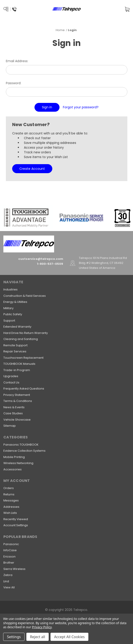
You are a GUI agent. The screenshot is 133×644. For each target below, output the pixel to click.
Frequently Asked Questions (24, 389)
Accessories (13, 469)
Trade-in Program (17, 370)
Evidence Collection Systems (24, 451)
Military (8, 308)
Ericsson (9, 557)
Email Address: (17, 61)
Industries (10, 289)
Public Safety (13, 314)
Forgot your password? (81, 107)
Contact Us (11, 382)
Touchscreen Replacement (23, 358)
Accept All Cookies (69, 637)
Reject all (38, 637)
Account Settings (16, 525)
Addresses (11, 507)
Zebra (8, 575)
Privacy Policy (42, 627)
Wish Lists (10, 513)
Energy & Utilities (15, 302)
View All (9, 587)
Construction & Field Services (25, 296)
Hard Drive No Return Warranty (26, 333)
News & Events (14, 407)
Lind (6, 581)
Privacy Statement (17, 395)
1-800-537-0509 (50, 264)
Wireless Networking (18, 463)
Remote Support (15, 345)
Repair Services (15, 351)
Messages (11, 500)
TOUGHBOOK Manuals (19, 364)
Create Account (32, 169)
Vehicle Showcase (17, 420)
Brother (9, 563)
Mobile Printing (14, 457)
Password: (14, 83)
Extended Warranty (17, 327)
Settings (14, 637)
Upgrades (11, 376)
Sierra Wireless (14, 569)
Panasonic (11, 544)
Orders (9, 488)
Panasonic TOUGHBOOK (21, 445)
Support (9, 321)
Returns (9, 494)
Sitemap (10, 426)
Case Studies (13, 413)
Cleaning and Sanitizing (21, 339)
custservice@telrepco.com (41, 259)
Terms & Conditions (18, 401)
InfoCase (10, 550)
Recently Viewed (16, 519)
